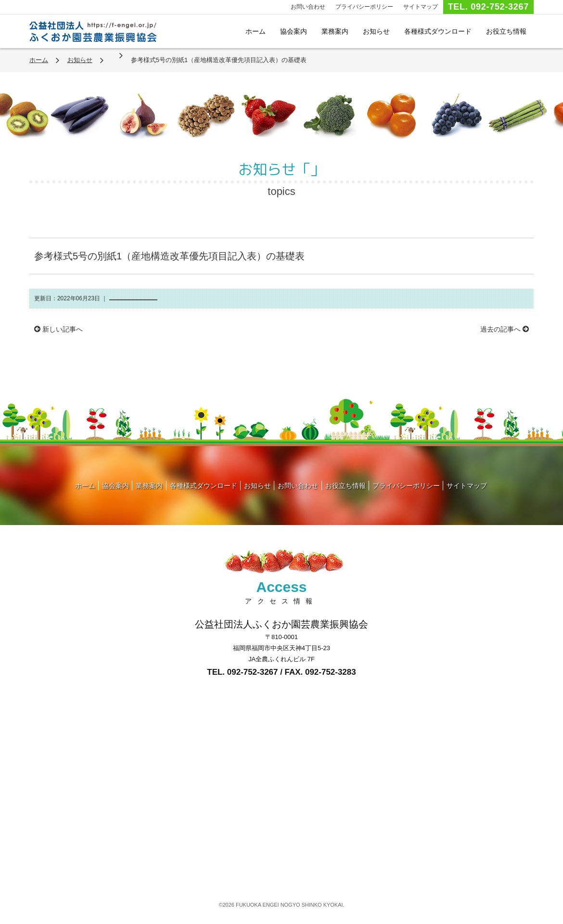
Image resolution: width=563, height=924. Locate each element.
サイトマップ (421, 7)
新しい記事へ (58, 329)
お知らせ (376, 31)
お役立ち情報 (506, 31)
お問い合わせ (308, 7)
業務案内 (335, 31)
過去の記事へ (505, 329)
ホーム (256, 31)
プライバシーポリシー (364, 7)
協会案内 (294, 31)
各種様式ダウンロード (438, 31)
